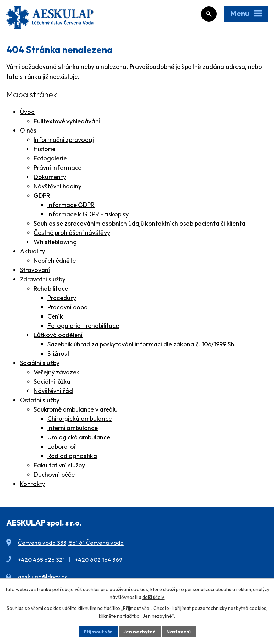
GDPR (42, 195)
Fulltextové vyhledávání (67, 121)
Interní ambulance (73, 428)
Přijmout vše (98, 632)
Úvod (27, 112)
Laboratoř (62, 446)
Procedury (62, 298)
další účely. (154, 597)
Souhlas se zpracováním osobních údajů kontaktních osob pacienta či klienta (140, 223)
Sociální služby (40, 363)
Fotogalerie (50, 158)
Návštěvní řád (53, 391)
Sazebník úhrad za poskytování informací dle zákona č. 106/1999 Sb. (142, 344)
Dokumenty (50, 177)
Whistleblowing (55, 242)
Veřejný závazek (57, 372)
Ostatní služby (40, 400)
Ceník (55, 316)
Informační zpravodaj (64, 140)
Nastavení (179, 632)
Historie (45, 149)
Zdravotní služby (43, 279)
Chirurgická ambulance (80, 419)
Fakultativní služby (59, 465)
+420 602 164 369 (99, 559)
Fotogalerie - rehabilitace (83, 326)
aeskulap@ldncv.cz (42, 576)
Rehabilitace (51, 288)
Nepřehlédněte (55, 261)
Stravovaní (35, 270)
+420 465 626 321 (41, 559)
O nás (28, 130)
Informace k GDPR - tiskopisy (88, 214)
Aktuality (32, 251)
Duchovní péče (54, 474)
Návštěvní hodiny (58, 186)
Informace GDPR (71, 205)
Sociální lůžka (52, 381)
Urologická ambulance (79, 437)
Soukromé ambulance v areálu (76, 409)
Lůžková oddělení (58, 335)
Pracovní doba (68, 307)
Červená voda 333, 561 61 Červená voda (71, 543)
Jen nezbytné (140, 632)
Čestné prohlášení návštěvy (72, 233)
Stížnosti (59, 354)
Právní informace (58, 168)
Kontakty (32, 484)
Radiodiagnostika (72, 456)
